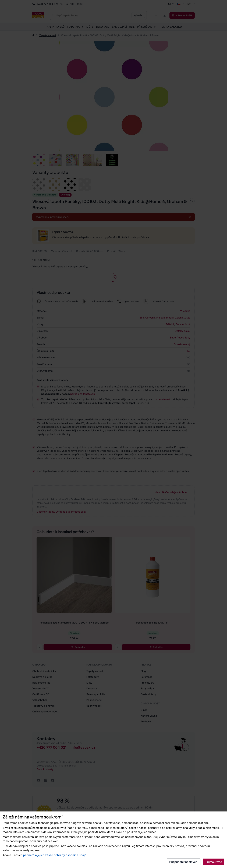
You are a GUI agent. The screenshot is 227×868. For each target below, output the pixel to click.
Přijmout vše (214, 862)
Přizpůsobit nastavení (184, 862)
